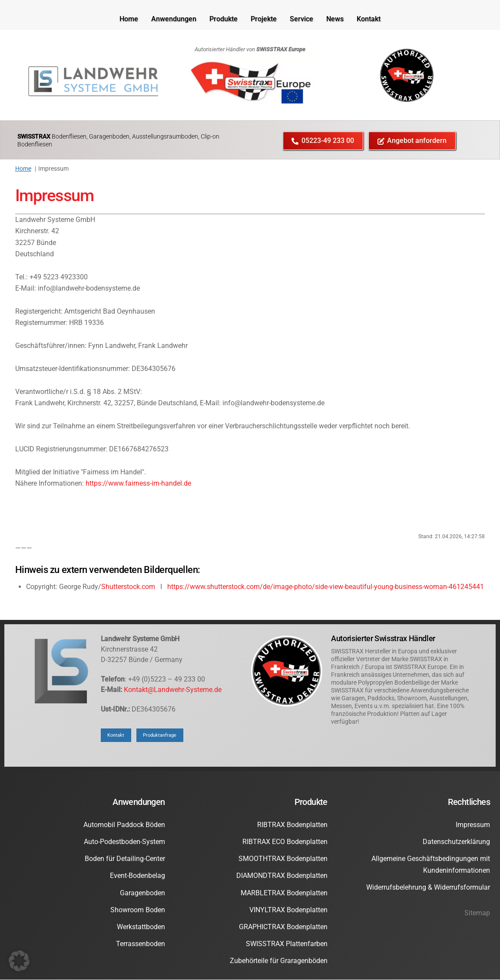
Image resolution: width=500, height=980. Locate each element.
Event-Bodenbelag (137, 876)
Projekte (264, 19)
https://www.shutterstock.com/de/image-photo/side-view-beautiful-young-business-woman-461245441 (326, 587)
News (335, 19)
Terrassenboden (141, 944)
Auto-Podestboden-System (124, 842)
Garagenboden (142, 893)
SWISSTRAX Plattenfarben (287, 944)
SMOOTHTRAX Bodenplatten (283, 859)
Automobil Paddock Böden (124, 825)
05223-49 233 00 (323, 141)
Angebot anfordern (412, 141)
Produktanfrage (163, 735)
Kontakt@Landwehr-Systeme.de (173, 690)
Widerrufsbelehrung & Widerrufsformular (428, 888)
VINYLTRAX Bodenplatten (288, 910)
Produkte (224, 19)
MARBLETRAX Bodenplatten (284, 893)
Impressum (55, 195)
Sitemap (477, 913)
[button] (19, 961)
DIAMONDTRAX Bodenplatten (282, 876)
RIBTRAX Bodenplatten (292, 825)
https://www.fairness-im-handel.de (138, 484)
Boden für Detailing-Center (125, 859)
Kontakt (369, 19)
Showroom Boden (138, 910)
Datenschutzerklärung (456, 842)
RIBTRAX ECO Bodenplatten (285, 842)
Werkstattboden (141, 927)
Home (129, 19)
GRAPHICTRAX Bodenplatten (283, 927)
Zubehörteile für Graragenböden (279, 961)
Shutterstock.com (128, 587)
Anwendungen (174, 19)
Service (301, 19)
